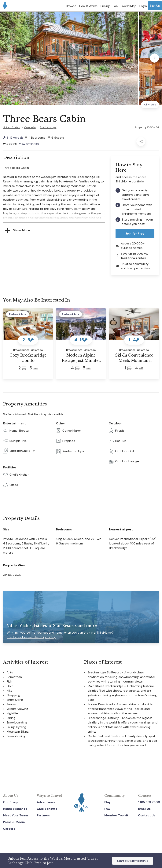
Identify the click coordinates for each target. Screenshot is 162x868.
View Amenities (29, 144)
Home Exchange (15, 809)
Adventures (46, 802)
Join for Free (135, 234)
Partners (43, 815)
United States (11, 127)
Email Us (144, 809)
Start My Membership (133, 861)
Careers (9, 829)
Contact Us (147, 815)
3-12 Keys (13, 138)
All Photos (150, 105)
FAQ (107, 809)
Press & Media (14, 822)
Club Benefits (47, 809)
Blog (107, 802)
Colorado (30, 127)
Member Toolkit (116, 815)
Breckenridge (48, 127)
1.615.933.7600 (149, 802)
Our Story (11, 802)
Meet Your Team (15, 815)
